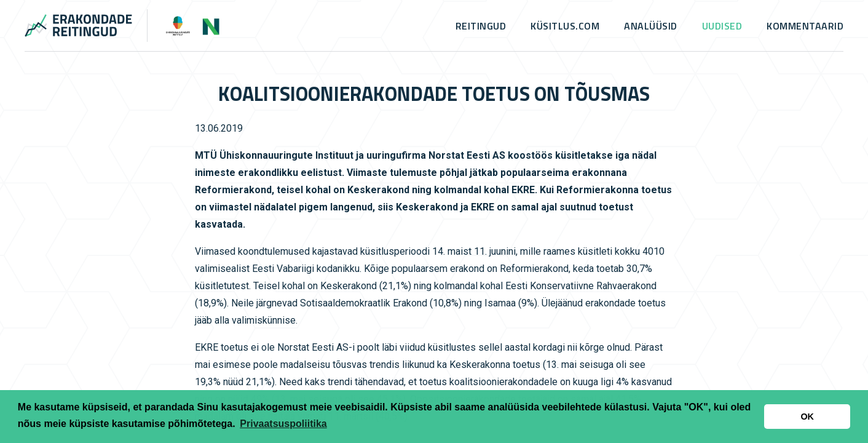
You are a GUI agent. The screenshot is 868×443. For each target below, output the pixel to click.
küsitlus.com (565, 26)
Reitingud (481, 26)
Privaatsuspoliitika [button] (283, 424)
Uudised (722, 26)
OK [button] (807, 417)
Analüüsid (651, 26)
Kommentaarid (805, 26)
